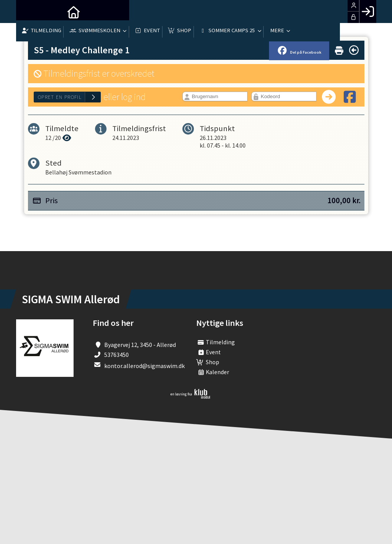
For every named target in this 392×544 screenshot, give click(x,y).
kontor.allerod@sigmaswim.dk (144, 366)
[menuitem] (28, 12)
